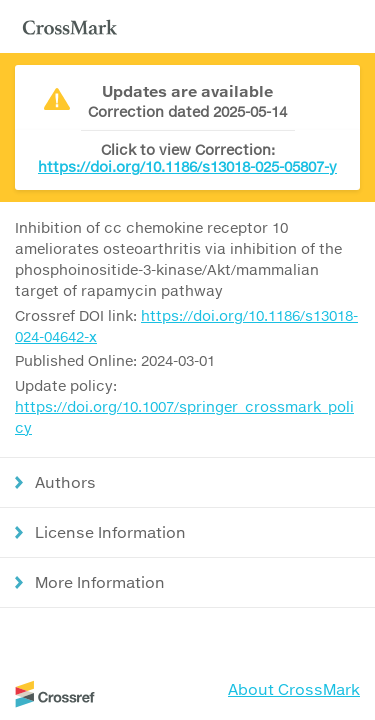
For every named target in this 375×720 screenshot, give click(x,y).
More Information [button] (100, 582)
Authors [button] (65, 482)
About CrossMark (294, 689)
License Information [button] (110, 532)
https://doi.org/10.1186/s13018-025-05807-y (187, 166)
